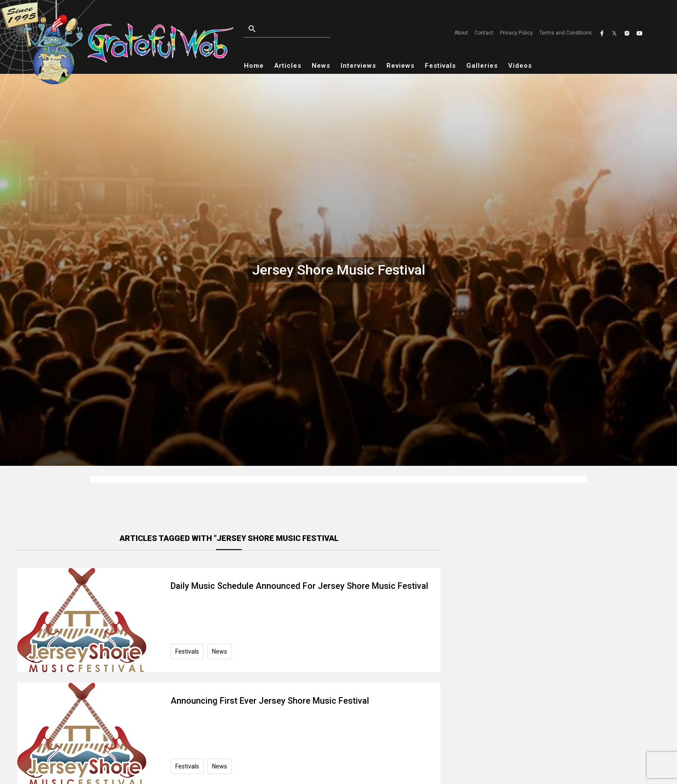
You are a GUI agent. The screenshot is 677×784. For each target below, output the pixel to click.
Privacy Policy (516, 33)
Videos (520, 66)
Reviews (400, 66)
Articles (288, 66)
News (321, 66)
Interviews (358, 66)
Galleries (482, 66)
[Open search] (307, 29)
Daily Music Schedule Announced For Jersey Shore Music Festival (299, 586)
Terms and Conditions (566, 33)
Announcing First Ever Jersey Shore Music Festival (270, 701)
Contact (484, 33)
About (461, 33)
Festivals (440, 66)
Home (254, 66)
